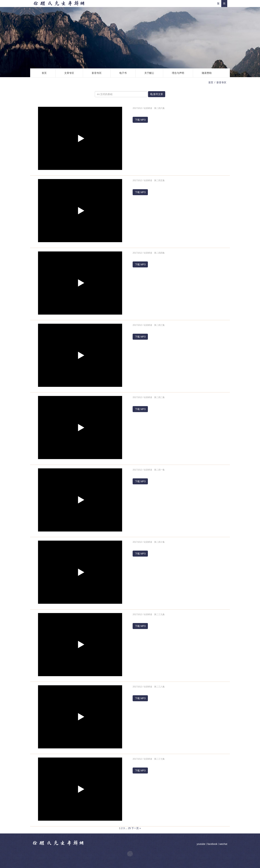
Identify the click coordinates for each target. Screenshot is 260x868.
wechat (223, 844)
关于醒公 (149, 73)
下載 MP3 (140, 120)
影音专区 (97, 73)
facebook (212, 844)
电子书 (123, 73)
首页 (44, 73)
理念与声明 (178, 73)
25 (129, 828)
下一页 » (136, 828)
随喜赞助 (207, 73)
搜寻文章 (157, 94)
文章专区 (69, 73)
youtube (201, 844)
